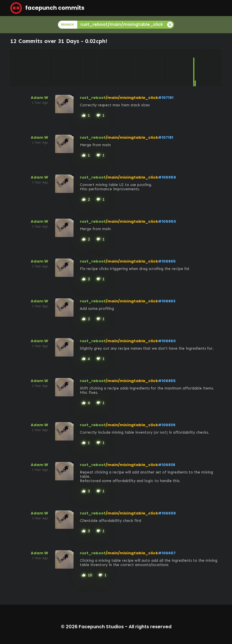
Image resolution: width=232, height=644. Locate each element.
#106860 (167, 341)
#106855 (167, 381)
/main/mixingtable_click (132, 98)
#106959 (167, 177)
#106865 (167, 261)
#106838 (167, 465)
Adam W (39, 98)
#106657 (167, 553)
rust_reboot (93, 98)
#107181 (166, 137)
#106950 (167, 221)
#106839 (167, 425)
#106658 (167, 513)
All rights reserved (150, 627)
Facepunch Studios (101, 627)
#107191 (166, 98)
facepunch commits (47, 8)
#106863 (167, 301)
